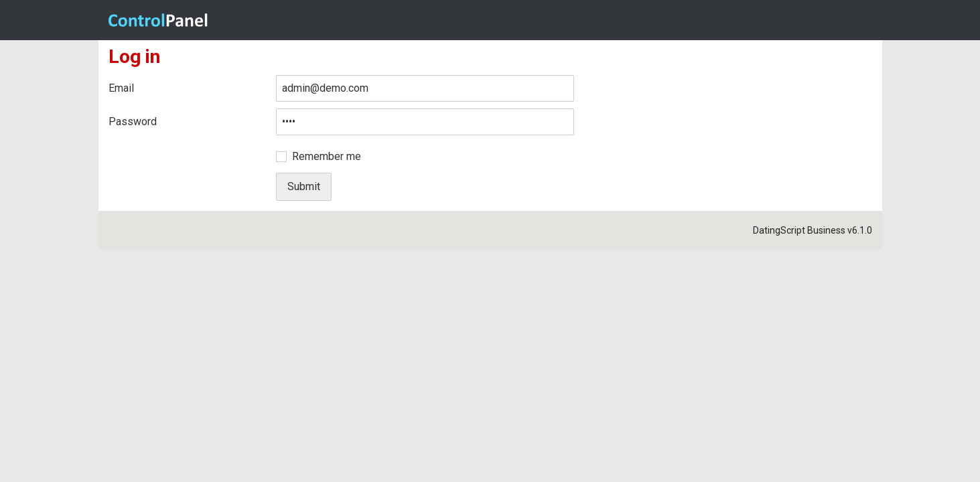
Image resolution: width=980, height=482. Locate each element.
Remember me (327, 156)
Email (121, 88)
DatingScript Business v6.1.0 (813, 230)
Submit (304, 186)
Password (133, 122)
